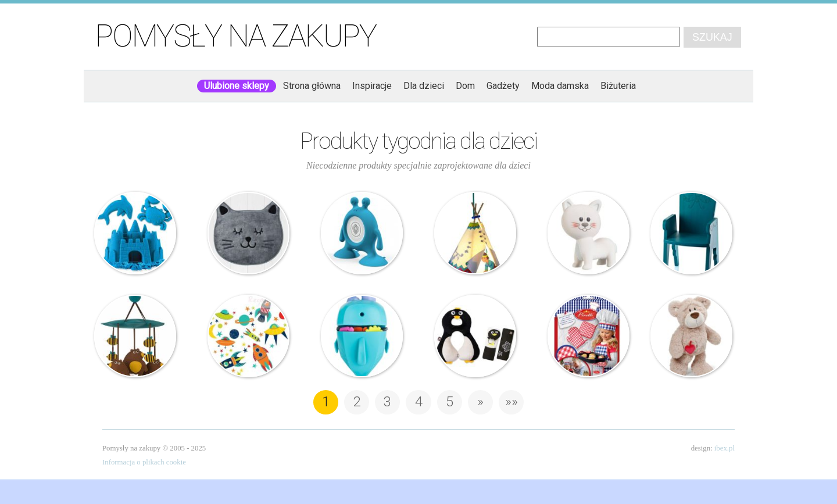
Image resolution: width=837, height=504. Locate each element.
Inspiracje (372, 86)
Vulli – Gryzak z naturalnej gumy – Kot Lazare (589, 233)
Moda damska (560, 86)
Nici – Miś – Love (692, 336)
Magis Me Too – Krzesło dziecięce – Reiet (692, 233)
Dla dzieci (424, 86)
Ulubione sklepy (237, 86)
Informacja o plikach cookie (144, 462)
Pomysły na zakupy (236, 36)
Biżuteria (618, 86)
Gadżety (503, 86)
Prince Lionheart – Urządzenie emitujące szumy (362, 233)
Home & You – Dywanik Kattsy (249, 233)
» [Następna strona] (480, 402)
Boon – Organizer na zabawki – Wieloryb (362, 336)
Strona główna (312, 86)
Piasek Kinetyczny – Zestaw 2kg (135, 233)
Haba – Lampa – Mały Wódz (475, 233)
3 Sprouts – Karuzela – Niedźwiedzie (135, 336)
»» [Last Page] (512, 402)
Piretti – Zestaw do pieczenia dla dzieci (589, 336)
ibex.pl (725, 448)
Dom (465, 86)
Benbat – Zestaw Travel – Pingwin (475, 336)
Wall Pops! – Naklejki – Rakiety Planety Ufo (249, 336)
